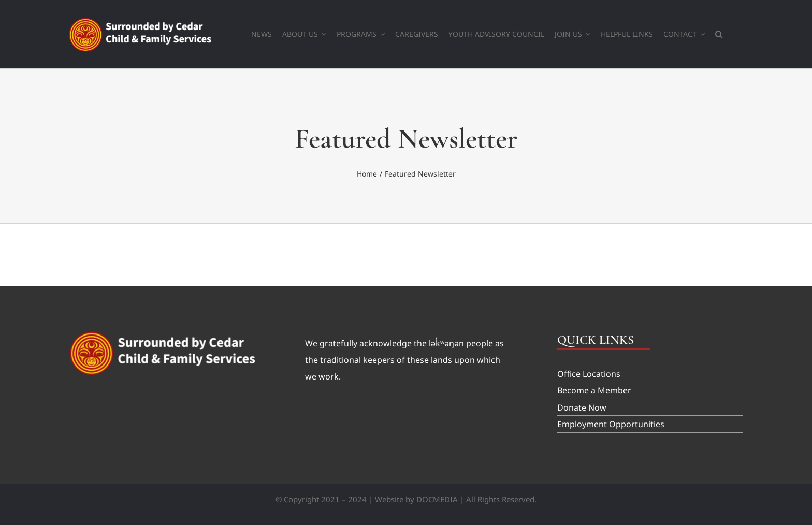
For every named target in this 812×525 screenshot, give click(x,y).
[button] (719, 34)
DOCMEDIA (437, 499)
